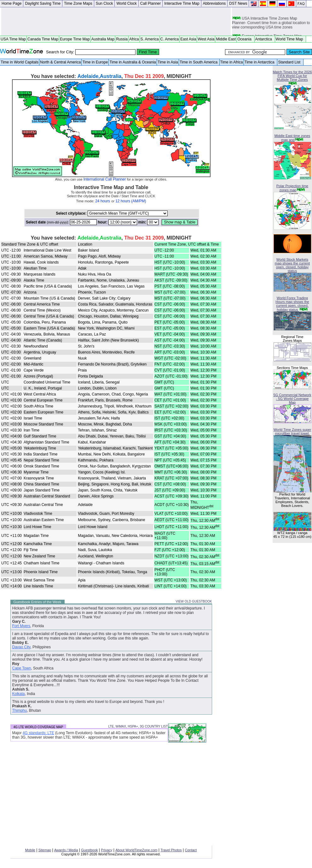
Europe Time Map (75, 39)
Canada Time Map (43, 39)
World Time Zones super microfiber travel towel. (292, 431)
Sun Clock (104, 3)
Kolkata (19, 694)
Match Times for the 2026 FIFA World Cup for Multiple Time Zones (292, 76)
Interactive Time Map (182, 3)
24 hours (103, 201)
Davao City (21, 647)
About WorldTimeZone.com (136, 850)
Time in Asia (168, 62)
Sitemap (45, 850)
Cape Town (22, 668)
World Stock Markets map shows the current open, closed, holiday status (292, 265)
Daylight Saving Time (43, 3)
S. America (150, 39)
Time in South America (199, 62)
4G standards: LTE (38, 733)
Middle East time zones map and (292, 138)
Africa (134, 39)
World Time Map (291, 39)
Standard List (290, 62)
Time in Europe (95, 62)
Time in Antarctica (261, 62)
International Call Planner (105, 179)
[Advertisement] (116, 21)
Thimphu (20, 710)
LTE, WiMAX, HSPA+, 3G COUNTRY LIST (138, 726)
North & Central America (60, 62)
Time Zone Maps (78, 3)
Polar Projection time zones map (292, 188)
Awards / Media (66, 850)
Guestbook (89, 850)
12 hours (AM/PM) (131, 201)
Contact (191, 850)
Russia (122, 39)
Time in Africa (232, 62)
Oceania (245, 39)
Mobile (30, 850)
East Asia (188, 39)
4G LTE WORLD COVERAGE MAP (38, 727)
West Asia (206, 39)
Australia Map (103, 39)
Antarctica (265, 39)
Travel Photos (171, 850)
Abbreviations (214, 3)
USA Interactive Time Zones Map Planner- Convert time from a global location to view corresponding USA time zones (271, 25)
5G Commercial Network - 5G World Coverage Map (292, 399)
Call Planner (150, 3)
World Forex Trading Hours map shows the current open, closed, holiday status (292, 304)
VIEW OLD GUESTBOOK (194, 601)
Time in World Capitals (20, 62)
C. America (170, 39)
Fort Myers (21, 626)
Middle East (226, 39)
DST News (238, 3)
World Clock (126, 3)
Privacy (107, 850)
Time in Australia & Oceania (133, 62)
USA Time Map (13, 39)
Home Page (12, 3)
